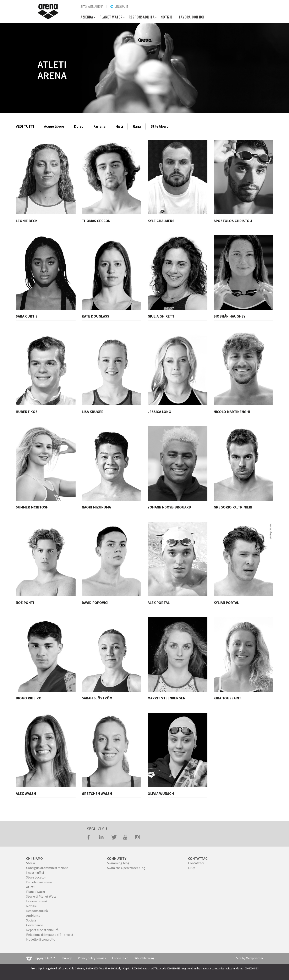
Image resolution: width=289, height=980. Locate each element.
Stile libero (160, 126)
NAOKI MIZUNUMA (96, 507)
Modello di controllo (41, 939)
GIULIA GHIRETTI (162, 316)
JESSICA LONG (159, 412)
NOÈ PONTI (25, 603)
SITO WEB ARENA (92, 7)
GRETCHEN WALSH (97, 794)
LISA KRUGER (93, 412)
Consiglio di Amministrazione (47, 868)
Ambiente (33, 915)
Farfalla (99, 126)
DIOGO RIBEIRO (29, 698)
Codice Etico (120, 958)
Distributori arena (39, 882)
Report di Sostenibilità (42, 930)
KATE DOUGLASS (96, 316)
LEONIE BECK (27, 221)
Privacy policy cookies (92, 958)
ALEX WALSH (26, 794)
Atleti (30, 887)
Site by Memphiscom (250, 958)
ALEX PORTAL (159, 603)
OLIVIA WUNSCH (161, 794)
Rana (137, 126)
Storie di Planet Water (42, 896)
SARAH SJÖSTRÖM (97, 698)
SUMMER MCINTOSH (32, 507)
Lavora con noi (192, 17)
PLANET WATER (111, 17)
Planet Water (36, 892)
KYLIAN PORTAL (226, 603)
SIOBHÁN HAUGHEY (230, 316)
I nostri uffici (35, 872)
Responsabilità (37, 911)
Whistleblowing (144, 958)
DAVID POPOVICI (95, 603)
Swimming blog (118, 863)
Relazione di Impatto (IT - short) (50, 935)
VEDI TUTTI (25, 126)
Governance (35, 925)
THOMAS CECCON (96, 221)
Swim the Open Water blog (126, 868)
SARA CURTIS (27, 316)
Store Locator (36, 877)
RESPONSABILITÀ (142, 17)
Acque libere (54, 126)
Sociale (31, 920)
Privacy (67, 958)
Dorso (79, 126)
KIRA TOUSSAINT (227, 698)
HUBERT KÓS (27, 412)
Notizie (167, 17)
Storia (31, 863)
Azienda (87, 17)
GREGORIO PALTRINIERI (233, 507)
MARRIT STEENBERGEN (167, 698)
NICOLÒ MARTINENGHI (232, 412)
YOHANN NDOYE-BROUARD (169, 507)
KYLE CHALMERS (161, 221)
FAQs (192, 868)
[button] (94, 17)
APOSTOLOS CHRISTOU (233, 221)
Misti (119, 126)
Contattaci (196, 863)
